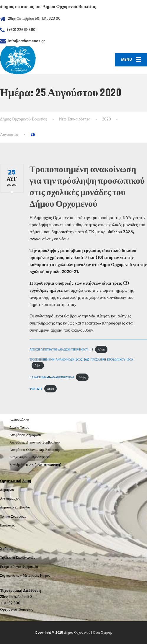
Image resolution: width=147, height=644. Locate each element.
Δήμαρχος (7, 490)
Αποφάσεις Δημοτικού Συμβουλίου (35, 442)
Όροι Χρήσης (103, 632)
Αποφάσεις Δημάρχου (25, 435)
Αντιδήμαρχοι (10, 498)
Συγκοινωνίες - (11, 575)
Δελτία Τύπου (19, 428)
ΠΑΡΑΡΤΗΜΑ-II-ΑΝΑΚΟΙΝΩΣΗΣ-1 (52, 377)
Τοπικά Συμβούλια (13, 516)
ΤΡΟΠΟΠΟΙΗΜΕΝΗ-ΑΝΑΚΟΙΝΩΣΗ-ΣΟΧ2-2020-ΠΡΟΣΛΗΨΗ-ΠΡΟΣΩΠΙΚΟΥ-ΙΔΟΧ (81, 360)
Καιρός (45, 575)
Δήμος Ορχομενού (77, 632)
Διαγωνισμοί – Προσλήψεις (29, 457)
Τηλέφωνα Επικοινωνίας (17, 557)
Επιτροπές (7, 525)
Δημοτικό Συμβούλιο (15, 507)
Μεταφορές (31, 575)
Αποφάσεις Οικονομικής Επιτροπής (35, 450)
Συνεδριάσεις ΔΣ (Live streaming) (35, 465)
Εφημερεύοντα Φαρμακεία (19, 567)
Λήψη (101, 349)
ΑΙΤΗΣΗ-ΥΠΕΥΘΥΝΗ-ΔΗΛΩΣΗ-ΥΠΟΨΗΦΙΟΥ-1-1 (61, 349)
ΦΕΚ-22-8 (36, 389)
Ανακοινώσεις (19, 420)
